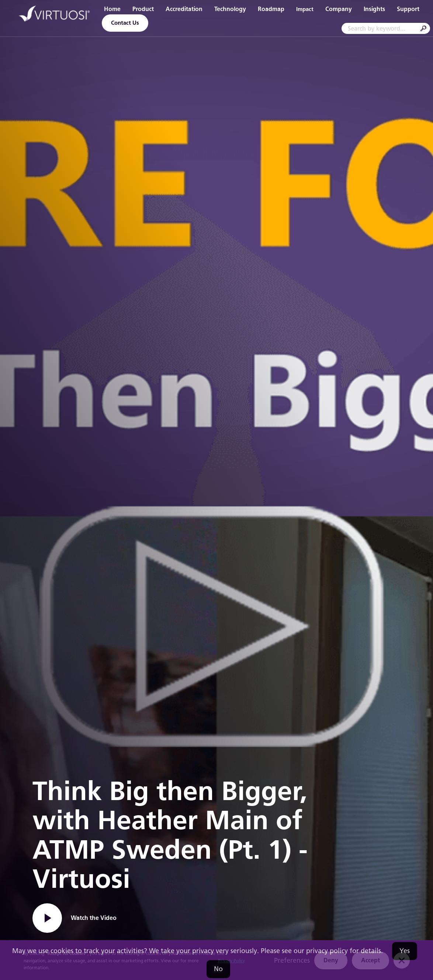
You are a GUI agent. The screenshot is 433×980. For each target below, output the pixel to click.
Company (339, 9)
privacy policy (327, 951)
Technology (230, 9)
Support (408, 9)
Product (143, 9)
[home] (55, 15)
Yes (405, 951)
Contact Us (125, 23)
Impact (305, 9)
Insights (374, 9)
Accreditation (184, 9)
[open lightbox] (75, 918)
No (218, 969)
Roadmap (271, 9)
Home (112, 9)
